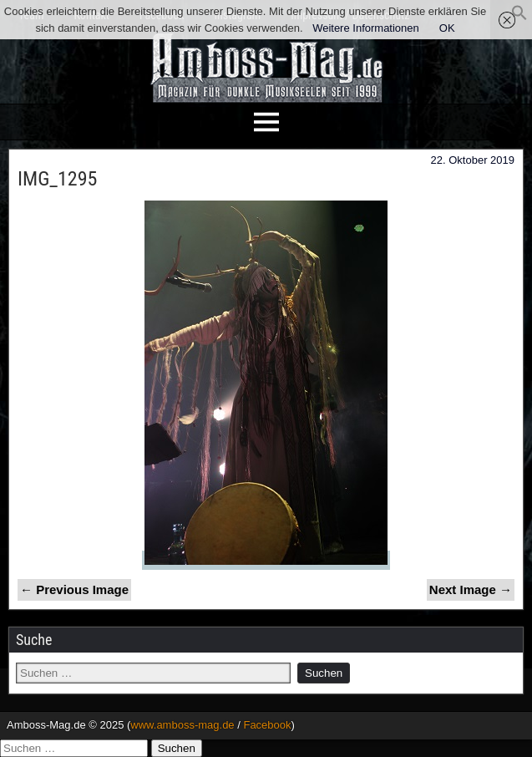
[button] (519, 17)
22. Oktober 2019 (473, 160)
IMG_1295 (57, 179)
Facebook (267, 725)
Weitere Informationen (366, 28)
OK (447, 28)
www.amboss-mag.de (182, 725)
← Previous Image (74, 589)
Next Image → (471, 589)
